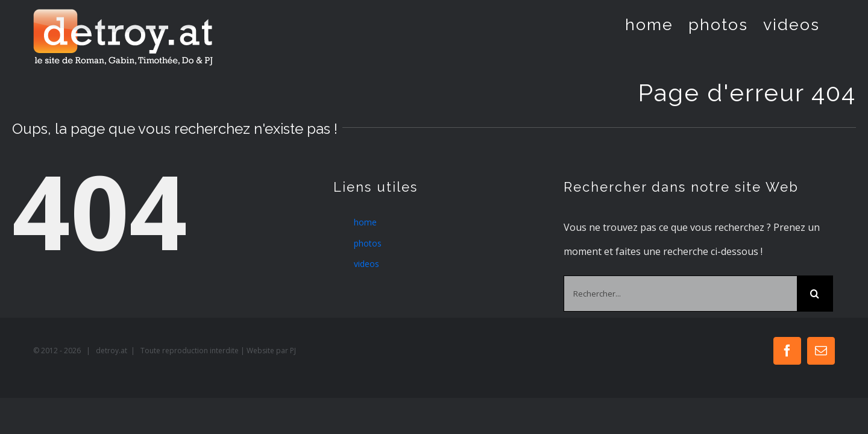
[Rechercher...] (680, 294)
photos (368, 243)
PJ (293, 351)
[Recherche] (815, 294)
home (365, 222)
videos (366, 264)
